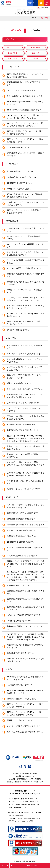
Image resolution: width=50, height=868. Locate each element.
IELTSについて (13, 48)
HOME (34, 18)
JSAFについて (28, 782)
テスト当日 (36, 53)
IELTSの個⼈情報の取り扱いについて (21, 779)
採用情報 (18, 782)
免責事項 (38, 779)
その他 (36, 59)
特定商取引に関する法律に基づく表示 (25, 773)
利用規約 (10, 782)
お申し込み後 (13, 53)
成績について (13, 59)
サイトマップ (39, 782)
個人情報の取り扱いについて (25, 776)
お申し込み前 (36, 48)
